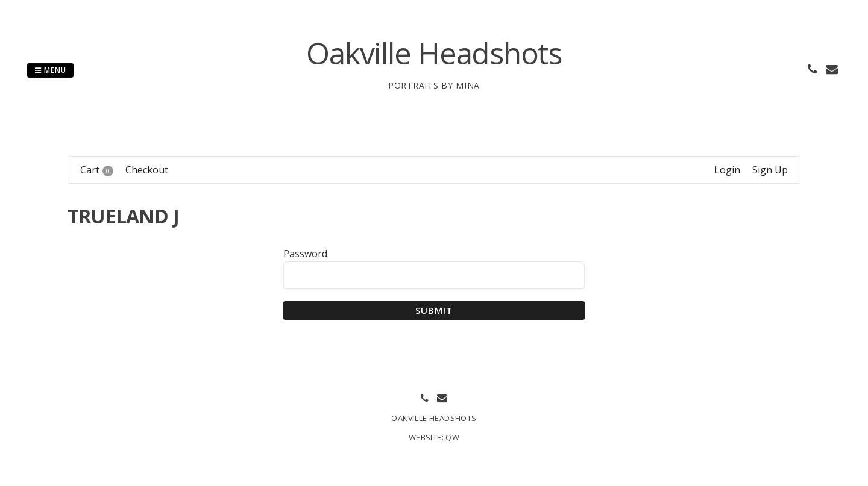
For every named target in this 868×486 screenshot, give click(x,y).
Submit (434, 310)
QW (452, 437)
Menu (50, 70)
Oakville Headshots (434, 53)
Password (305, 254)
